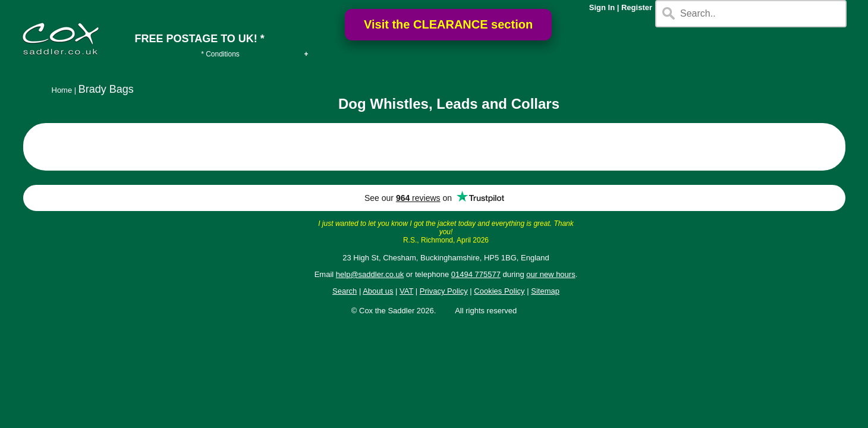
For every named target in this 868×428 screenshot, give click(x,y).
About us (378, 291)
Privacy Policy (444, 291)
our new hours (551, 274)
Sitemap (545, 291)
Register (637, 7)
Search (345, 291)
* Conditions (220, 54)
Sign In (602, 7)
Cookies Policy (499, 291)
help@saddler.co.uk (370, 274)
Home (62, 90)
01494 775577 (476, 274)
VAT (406, 291)
